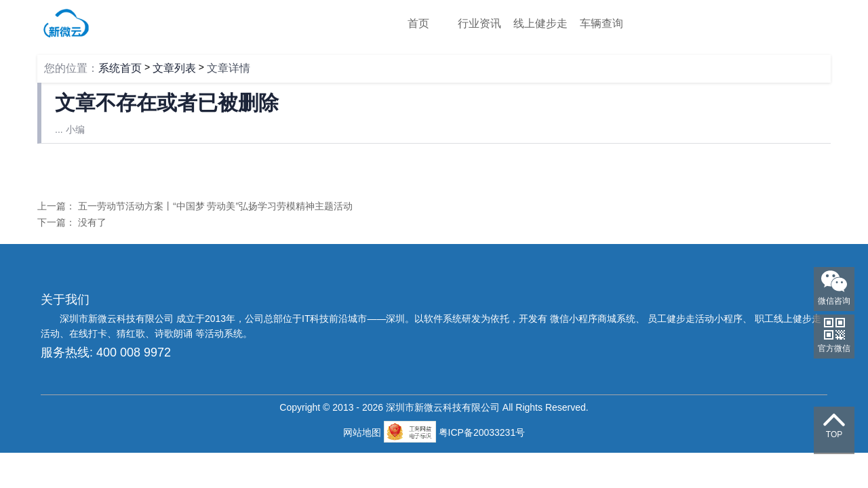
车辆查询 (601, 23)
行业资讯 (479, 23)
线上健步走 (540, 23)
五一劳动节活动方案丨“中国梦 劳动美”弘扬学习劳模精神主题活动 (215, 206)
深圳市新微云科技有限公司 (118, 319)
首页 (418, 23)
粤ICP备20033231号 (482, 432)
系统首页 (120, 68)
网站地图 (363, 432)
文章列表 (174, 68)
